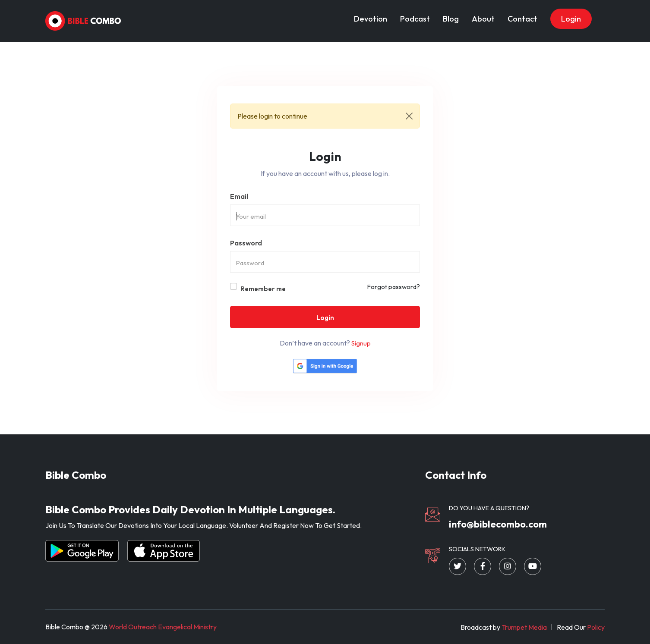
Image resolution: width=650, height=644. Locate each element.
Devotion (371, 19)
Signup (361, 343)
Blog (451, 19)
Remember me (263, 289)
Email (239, 196)
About (483, 19)
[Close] (409, 116)
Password (246, 243)
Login (571, 19)
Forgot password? (393, 287)
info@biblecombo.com (498, 524)
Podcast (415, 19)
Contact (522, 19)
